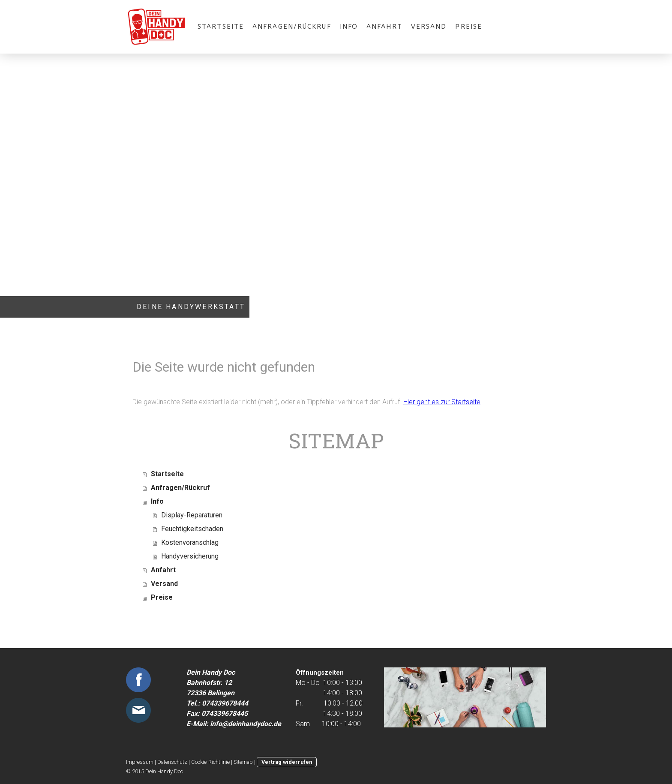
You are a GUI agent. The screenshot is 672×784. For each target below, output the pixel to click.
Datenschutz (172, 762)
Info (349, 27)
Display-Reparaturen (192, 515)
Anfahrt (384, 27)
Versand (429, 27)
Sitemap (243, 762)
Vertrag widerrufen (287, 762)
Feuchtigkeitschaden (192, 529)
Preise (469, 27)
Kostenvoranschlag (190, 542)
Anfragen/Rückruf (292, 27)
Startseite (221, 27)
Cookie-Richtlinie (210, 762)
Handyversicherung (190, 556)
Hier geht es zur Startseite (442, 402)
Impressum (140, 762)
